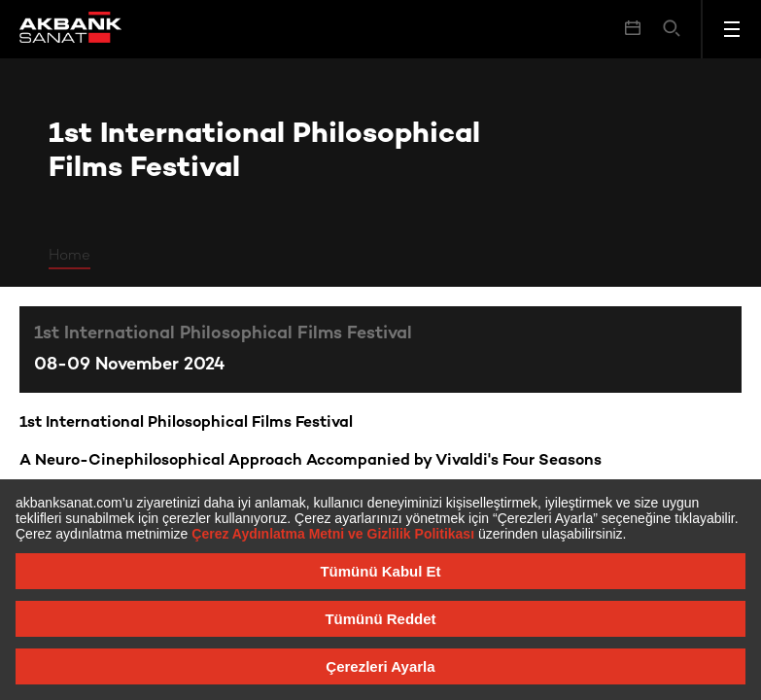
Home (69, 256)
